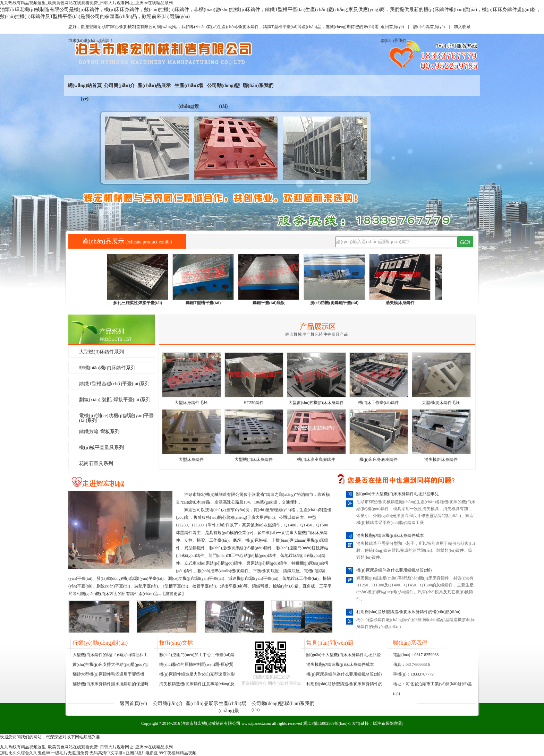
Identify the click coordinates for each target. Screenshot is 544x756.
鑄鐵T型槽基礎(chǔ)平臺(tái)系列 (114, 384)
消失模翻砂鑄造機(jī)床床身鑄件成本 (390, 535)
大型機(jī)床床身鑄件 (254, 459)
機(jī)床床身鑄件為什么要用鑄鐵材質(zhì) (394, 570)
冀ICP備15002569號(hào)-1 (327, 723)
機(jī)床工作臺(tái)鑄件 (379, 403)
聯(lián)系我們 (258, 85)
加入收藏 (462, 27)
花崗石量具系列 (96, 463)
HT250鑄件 (254, 403)
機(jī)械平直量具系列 (101, 448)
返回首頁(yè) (392, 27)
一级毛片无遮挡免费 (70, 753)
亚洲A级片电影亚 (142, 753)
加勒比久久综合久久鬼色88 (25, 753)
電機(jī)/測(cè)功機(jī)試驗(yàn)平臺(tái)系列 (116, 417)
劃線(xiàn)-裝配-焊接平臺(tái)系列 (115, 400)
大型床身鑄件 (191, 459)
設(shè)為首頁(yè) (429, 27)
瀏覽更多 (173, 594)
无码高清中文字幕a (107, 753)
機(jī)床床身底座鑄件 (379, 459)
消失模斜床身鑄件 (441, 459)
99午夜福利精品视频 (178, 753)
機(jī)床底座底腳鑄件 (316, 459)
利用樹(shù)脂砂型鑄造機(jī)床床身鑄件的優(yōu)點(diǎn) (408, 612)
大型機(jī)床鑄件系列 (101, 352)
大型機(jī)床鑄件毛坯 (441, 403)
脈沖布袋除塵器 (388, 723)
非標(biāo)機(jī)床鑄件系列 (107, 368)
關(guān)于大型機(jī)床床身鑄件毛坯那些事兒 (398, 494)
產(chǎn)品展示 (154, 85)
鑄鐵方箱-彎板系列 (99, 432)
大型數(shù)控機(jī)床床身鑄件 (316, 403)
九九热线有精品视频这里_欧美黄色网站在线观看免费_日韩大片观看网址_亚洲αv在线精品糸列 (86, 3)
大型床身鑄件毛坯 (191, 403)
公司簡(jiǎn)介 (119, 85)
